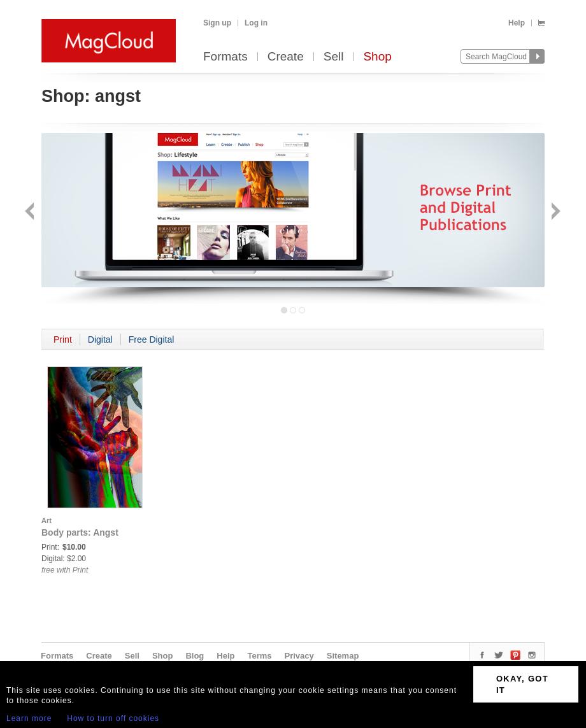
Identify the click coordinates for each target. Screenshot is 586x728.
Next (554, 212)
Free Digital (152, 339)
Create (286, 57)
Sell (334, 57)
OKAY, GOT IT (522, 684)
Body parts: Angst (80, 532)
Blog (195, 656)
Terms (259, 656)
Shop (377, 57)
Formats (225, 57)
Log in (256, 23)
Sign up (217, 23)
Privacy (299, 656)
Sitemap (343, 656)
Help (517, 23)
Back (31, 212)
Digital (100, 339)
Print (63, 339)
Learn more (29, 718)
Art (46, 520)
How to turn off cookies (113, 718)
